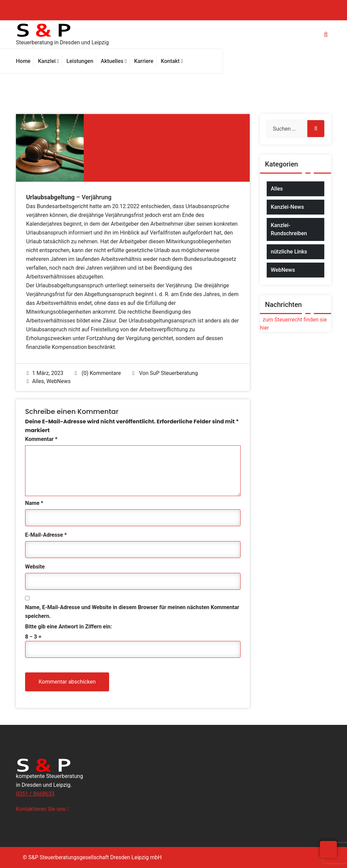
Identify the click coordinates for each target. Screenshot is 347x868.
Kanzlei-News (287, 207)
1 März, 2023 (45, 373)
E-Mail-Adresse (46, 535)
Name (34, 503)
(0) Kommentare (98, 373)
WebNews (59, 381)
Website (35, 567)
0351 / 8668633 (35, 794)
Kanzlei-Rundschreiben (289, 229)
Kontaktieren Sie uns (42, 809)
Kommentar (41, 439)
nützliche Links (289, 252)
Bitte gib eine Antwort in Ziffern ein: (68, 627)
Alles (38, 381)
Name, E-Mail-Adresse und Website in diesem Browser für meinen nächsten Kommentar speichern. (132, 612)
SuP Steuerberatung (174, 373)
